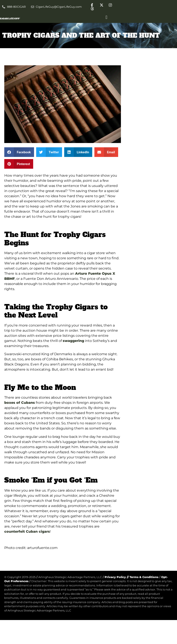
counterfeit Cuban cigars (27, 531)
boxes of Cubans (20, 403)
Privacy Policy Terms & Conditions (132, 577)
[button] (106, 17)
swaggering (73, 341)
